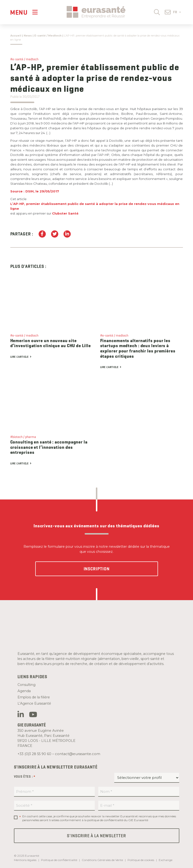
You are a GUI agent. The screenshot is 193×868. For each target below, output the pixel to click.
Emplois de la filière (34, 697)
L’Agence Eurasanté (34, 703)
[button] (157, 12)
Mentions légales (25, 860)
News (28, 36)
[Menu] (24, 12)
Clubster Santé (65, 213)
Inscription (97, 569)
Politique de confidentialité (59, 860)
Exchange (166, 860)
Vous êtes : (25, 777)
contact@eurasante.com (78, 754)
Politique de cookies (141, 860)
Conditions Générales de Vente (102, 860)
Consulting (26, 685)
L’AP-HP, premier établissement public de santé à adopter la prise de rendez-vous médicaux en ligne (95, 206)
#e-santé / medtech (24, 59)
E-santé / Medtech (48, 36)
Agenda (24, 691)
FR (177, 12)
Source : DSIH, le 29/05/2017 (35, 191)
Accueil (16, 36)
